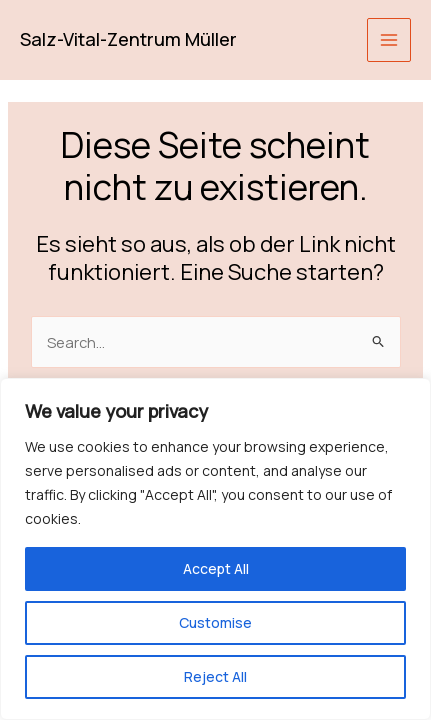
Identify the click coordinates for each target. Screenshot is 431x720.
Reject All (215, 676)
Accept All (216, 568)
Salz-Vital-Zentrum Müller (128, 39)
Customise (215, 622)
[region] (215, 549)
